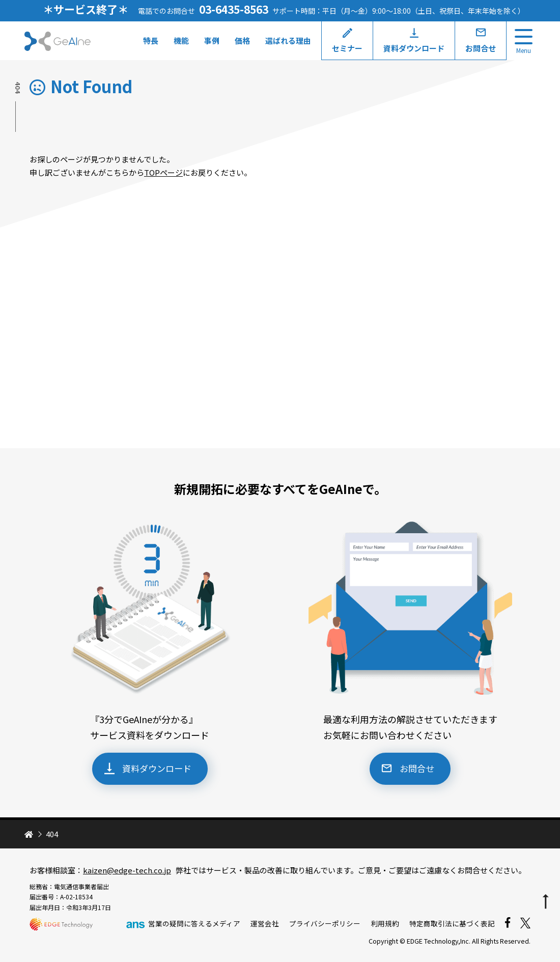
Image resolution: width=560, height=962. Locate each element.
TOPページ (163, 172)
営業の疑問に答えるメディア (183, 923)
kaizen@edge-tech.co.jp (127, 870)
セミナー (346, 48)
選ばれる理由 (287, 40)
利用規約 (385, 923)
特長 (149, 40)
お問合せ (479, 48)
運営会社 (265, 923)
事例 (210, 40)
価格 (241, 40)
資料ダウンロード (412, 48)
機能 (180, 40)
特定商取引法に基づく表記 (452, 923)
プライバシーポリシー (325, 923)
